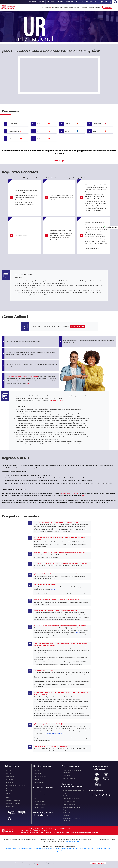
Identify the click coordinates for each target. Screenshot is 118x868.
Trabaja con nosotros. (11, 812)
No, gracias (102, 863)
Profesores (60, 2)
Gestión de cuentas (41, 792)
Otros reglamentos (69, 804)
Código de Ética (101, 848)
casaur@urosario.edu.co (86, 478)
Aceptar (93, 863)
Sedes (8, 797)
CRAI (76, 2)
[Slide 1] (56, 141)
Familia (8, 773)
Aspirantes (32, 2)
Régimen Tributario (75, 848)
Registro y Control (40, 804)
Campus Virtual (39, 801)
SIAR (82, 2)
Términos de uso (25, 832)
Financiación (107, 7)
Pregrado (37, 770)
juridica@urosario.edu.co (72, 842)
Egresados (41, 2)
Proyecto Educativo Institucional (31, 848)
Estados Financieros (88, 848)
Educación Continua (40, 776)
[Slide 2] (59, 141)
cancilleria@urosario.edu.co (55, 733)
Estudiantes (50, 2)
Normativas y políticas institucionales (43, 814)
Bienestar (77, 7)
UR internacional (69, 7)
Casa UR (9, 791)
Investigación (84, 7)
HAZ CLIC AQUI (59, 161)
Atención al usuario (91, 2)
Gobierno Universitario (13, 848)
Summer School (39, 783)
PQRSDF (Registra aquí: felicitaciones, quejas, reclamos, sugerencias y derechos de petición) (65, 832)
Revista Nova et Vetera (14, 800)
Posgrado (38, 773)
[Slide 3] (62, 141)
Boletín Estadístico (62, 848)
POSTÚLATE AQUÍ (78, 326)
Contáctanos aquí (110, 227)
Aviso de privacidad (69, 779)
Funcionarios (69, 2)
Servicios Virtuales (40, 807)
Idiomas (37, 779)
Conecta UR (10, 806)
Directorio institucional (13, 803)
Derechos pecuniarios (70, 801)
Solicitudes (66, 776)
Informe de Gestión (48, 848)
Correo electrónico (40, 795)
